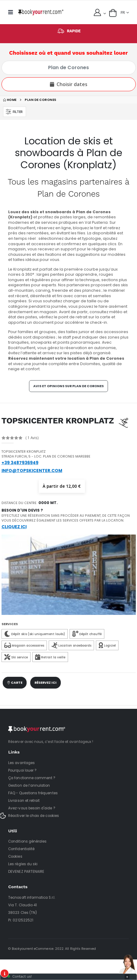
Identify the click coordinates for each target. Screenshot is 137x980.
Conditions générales (27, 841)
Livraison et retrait (24, 801)
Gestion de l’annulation (29, 786)
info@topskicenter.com (32, 471)
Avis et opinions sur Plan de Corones (68, 386)
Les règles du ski (23, 864)
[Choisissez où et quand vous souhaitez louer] (69, 68)
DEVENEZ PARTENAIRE (26, 872)
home (10, 100)
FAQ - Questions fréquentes (33, 793)
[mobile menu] (12, 12)
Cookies (15, 856)
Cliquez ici (14, 527)
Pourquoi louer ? (22, 770)
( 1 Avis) (32, 438)
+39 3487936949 (20, 463)
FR (123, 13)
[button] (113, 13)
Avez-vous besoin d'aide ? (32, 808)
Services (10, 624)
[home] (41, 12)
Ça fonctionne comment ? (32, 778)
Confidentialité (21, 849)
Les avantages (21, 763)
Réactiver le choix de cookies (34, 816)
